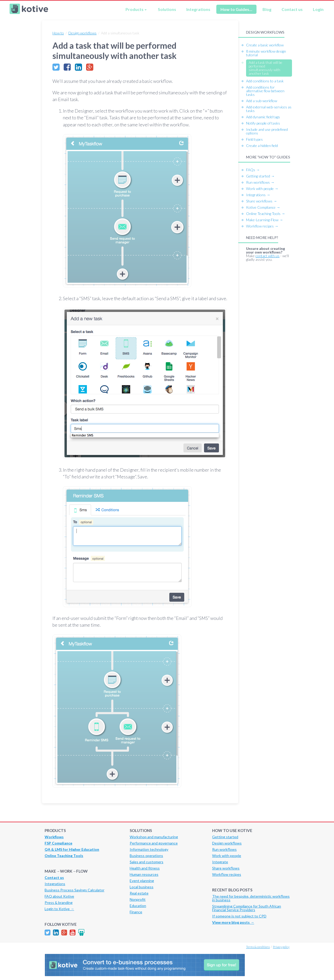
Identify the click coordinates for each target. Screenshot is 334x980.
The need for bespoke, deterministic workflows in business (251, 898)
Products (135, 9)
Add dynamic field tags (263, 117)
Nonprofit (138, 899)
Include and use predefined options (267, 131)
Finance (136, 912)
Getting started (225, 837)
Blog (267, 9)
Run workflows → (260, 182)
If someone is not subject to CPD (239, 916)
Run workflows (224, 849)
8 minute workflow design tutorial (266, 53)
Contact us (292, 9)
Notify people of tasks (263, 123)
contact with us (267, 256)
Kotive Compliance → (263, 207)
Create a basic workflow (265, 45)
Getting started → (260, 176)
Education (138, 906)
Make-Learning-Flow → (264, 220)
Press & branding (59, 902)
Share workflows (226, 868)
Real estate (139, 893)
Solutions (167, 9)
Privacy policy (281, 947)
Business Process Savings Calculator (74, 890)
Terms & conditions (258, 947)
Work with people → (262, 189)
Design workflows (82, 33)
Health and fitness (145, 868)
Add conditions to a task (265, 81)
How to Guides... (236, 9)
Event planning (142, 881)
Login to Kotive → (59, 909)
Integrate (220, 862)
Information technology (149, 849)
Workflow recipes (227, 874)
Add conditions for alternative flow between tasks (265, 91)
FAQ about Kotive (59, 896)
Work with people (227, 856)
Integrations (198, 9)
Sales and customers (147, 862)
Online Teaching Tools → (266, 214)
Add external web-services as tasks (269, 109)
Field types (254, 139)
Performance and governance (154, 843)
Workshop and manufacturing (154, 837)
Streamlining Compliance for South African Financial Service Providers (247, 908)
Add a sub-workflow (262, 101)
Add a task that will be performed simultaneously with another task (266, 68)
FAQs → (253, 170)
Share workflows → (261, 201)
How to (58, 33)
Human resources (144, 874)
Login (318, 9)
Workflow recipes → (262, 226)
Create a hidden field (262, 146)
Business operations (146, 856)
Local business (142, 887)
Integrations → (258, 195)
